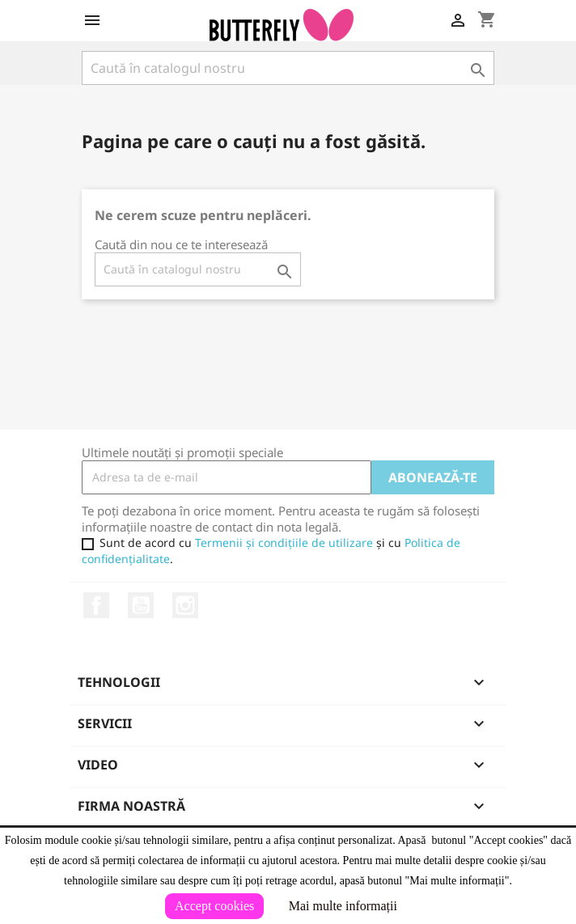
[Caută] (288, 68)
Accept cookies (214, 906)
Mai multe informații (343, 906)
